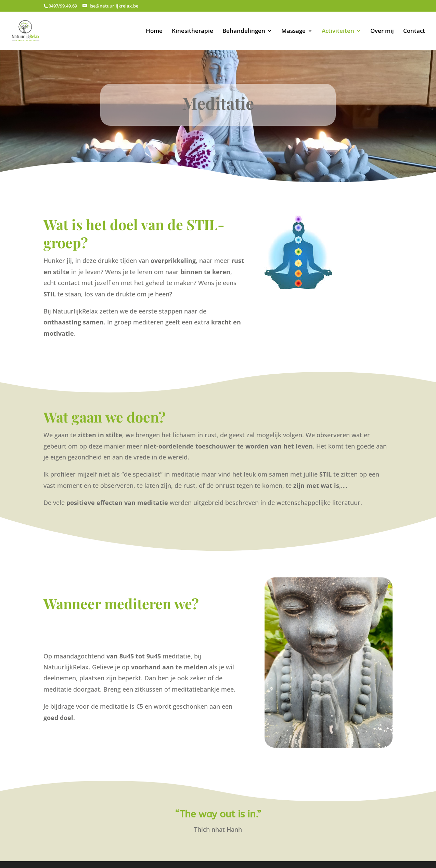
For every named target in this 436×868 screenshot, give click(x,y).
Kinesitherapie (193, 31)
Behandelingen (244, 31)
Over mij (382, 31)
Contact (414, 31)
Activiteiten (338, 31)
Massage (293, 31)
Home (154, 31)
